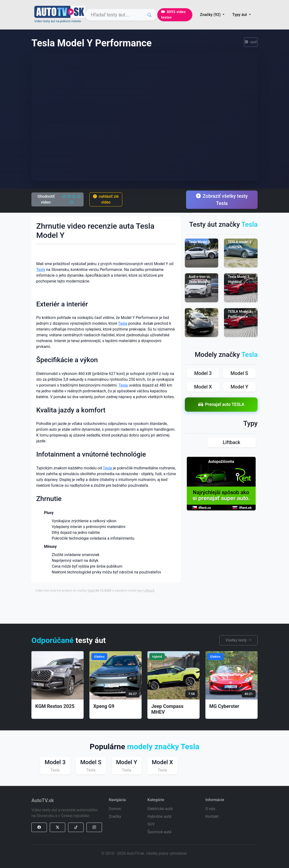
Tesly (41, 270)
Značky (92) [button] (211, 15)
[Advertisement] (152, 608)
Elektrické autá (160, 809)
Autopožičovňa (221, 462)
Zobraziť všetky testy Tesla (222, 200)
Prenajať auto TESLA (221, 405)
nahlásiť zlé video (106, 199)
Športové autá (159, 832)
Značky (115, 816)
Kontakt (212, 816)
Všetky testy (238, 640)
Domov (115, 809)
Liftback (149, 590)
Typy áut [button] (240, 15)
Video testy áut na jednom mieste (58, 21)
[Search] (121, 15)
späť (251, 42)
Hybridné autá (159, 816)
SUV (151, 824)
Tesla (123, 323)
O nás (210, 809)
